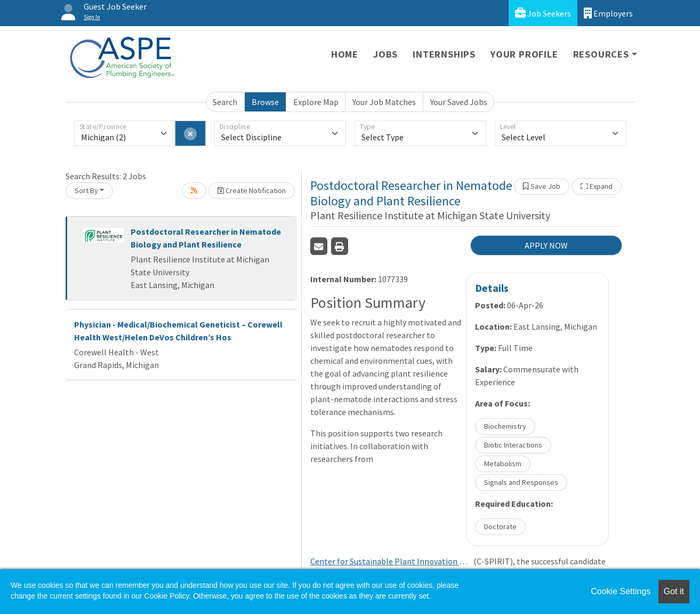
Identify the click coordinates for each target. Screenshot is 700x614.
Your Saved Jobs (459, 102)
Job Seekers (543, 13)
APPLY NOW (546, 245)
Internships (444, 54)
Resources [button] (601, 54)
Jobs (385, 54)
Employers (608, 13)
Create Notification (252, 190)
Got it (674, 591)
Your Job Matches (384, 102)
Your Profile (524, 54)
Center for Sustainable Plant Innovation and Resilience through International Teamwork (390, 561)
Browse (265, 102)
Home (345, 54)
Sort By (86, 190)
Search (225, 102)
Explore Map (316, 102)
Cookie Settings (621, 591)
